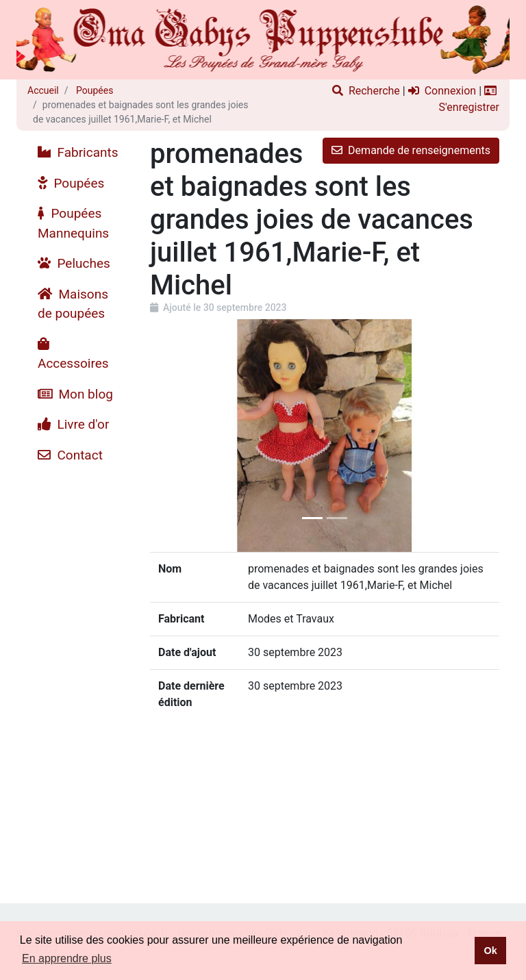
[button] (176, 436)
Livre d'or (73, 424)
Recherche (366, 91)
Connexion (442, 91)
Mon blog (75, 394)
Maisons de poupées (73, 304)
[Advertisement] (78, 676)
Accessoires (73, 354)
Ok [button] (490, 951)
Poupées (94, 90)
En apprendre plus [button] (67, 958)
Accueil (43, 90)
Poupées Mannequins (73, 223)
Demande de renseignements (411, 150)
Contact (70, 455)
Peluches (74, 263)
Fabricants (78, 152)
